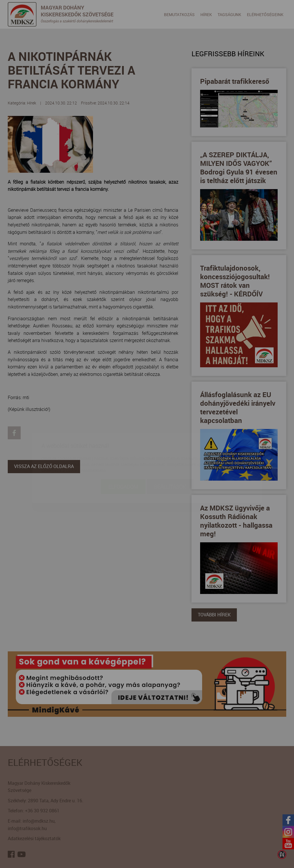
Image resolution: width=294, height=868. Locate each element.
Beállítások (170, 453)
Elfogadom (123, 453)
